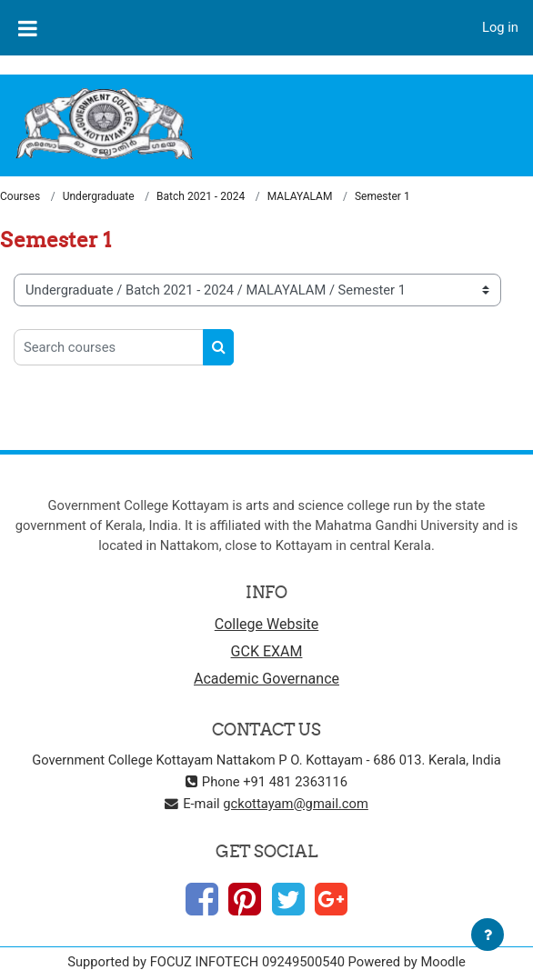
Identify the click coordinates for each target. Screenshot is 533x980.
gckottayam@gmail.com (296, 804)
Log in (500, 27)
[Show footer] (488, 935)
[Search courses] (109, 347)
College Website (267, 624)
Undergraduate (99, 196)
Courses (20, 196)
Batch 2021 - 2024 (201, 196)
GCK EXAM (267, 651)
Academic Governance (266, 679)
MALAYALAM (300, 196)
